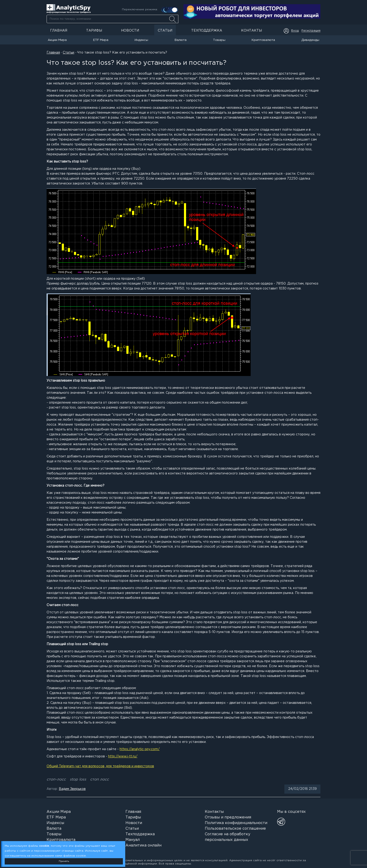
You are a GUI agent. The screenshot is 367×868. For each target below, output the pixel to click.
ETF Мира (101, 40)
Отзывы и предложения (228, 817)
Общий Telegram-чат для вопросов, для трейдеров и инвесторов (100, 766)
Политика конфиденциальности (236, 823)
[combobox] (112, 19)
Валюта (181, 40)
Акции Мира (57, 40)
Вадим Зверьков (72, 789)
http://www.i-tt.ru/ (123, 756)
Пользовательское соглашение (235, 829)
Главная (59, 31)
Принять (64, 861)
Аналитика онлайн (143, 845)
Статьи (165, 31)
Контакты (251, 31)
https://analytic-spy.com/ (140, 749)
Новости (130, 31)
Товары (219, 40)
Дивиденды (310, 40)
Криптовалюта (263, 40)
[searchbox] (112, 19)
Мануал (133, 840)
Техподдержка (207, 31)
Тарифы (94, 31)
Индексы (141, 40)
